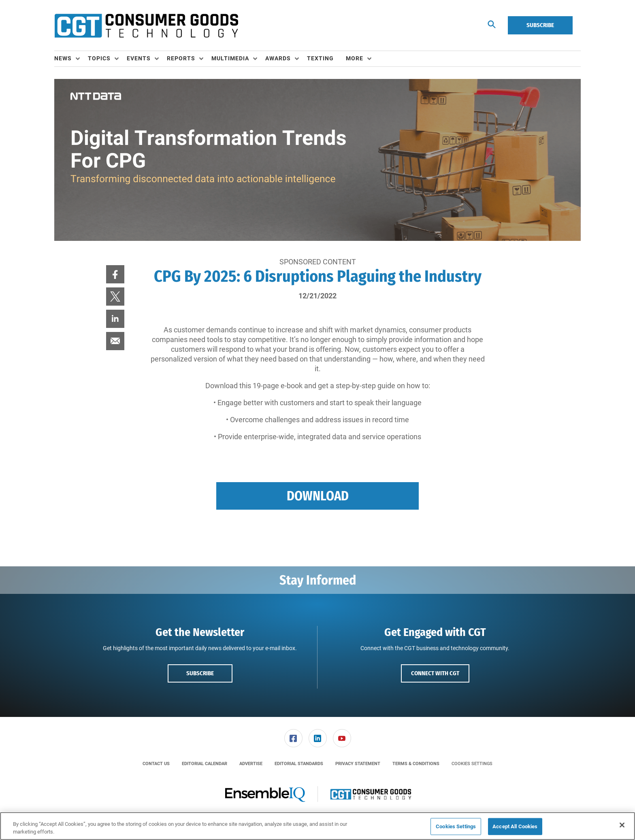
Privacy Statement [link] (358, 764)
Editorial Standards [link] (299, 764)
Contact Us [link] (156, 764)
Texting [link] (320, 58)
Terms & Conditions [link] (416, 764)
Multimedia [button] (230, 58)
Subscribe (540, 25)
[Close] (622, 825)
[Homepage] (146, 26)
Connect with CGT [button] (435, 673)
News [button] (63, 58)
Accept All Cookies (515, 826)
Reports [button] (181, 58)
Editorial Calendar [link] (205, 764)
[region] (317, 826)
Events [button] (139, 58)
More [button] (355, 58)
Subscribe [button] (200, 673)
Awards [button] (278, 58)
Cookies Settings (472, 764)
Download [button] (318, 496)
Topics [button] (99, 58)
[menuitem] (71, 59)
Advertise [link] (251, 764)
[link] (115, 274)
